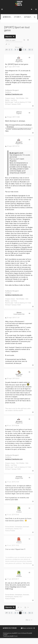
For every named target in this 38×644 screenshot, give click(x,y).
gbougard (19, 60)
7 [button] (23, 50)
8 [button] (25, 50)
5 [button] (18, 50)
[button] (6, 50)
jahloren (19, 112)
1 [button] (12, 50)
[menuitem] (36, 10)
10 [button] (29, 50)
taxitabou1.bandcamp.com (14, 94)
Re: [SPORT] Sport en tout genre (17, 64)
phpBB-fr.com (13, 636)
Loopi (19, 509)
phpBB (14, 633)
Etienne (19, 312)
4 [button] (15, 50)
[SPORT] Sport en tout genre (17, 29)
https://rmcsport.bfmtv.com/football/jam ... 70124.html (19, 126)
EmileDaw (19, 475)
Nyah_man (19, 373)
